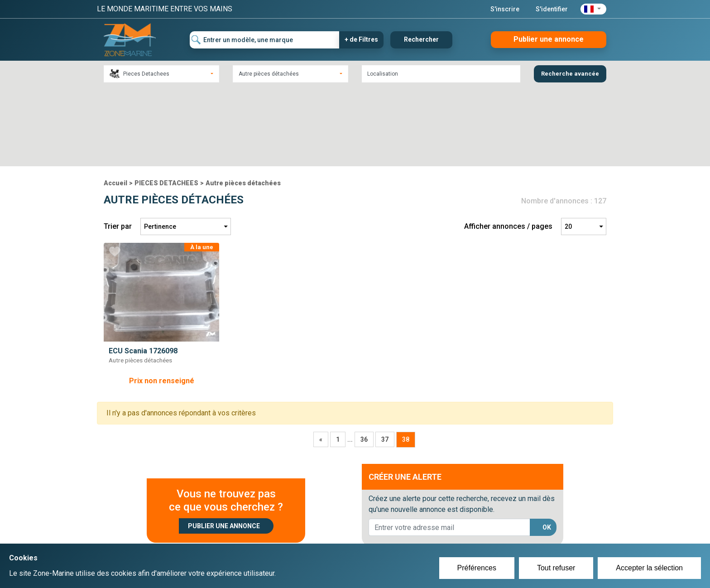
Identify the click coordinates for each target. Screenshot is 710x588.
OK (547, 448)
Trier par (118, 147)
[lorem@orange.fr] (449, 448)
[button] (593, 9)
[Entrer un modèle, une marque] (265, 40)
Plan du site (476, 525)
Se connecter (307, 535)
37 (385, 360)
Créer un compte (312, 525)
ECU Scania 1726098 (143, 272)
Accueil (115, 104)
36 (364, 360)
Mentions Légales (486, 535)
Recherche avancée (570, 74)
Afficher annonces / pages (508, 147)
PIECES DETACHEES (166, 104)
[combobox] (161, 74)
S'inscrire (505, 9)
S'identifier (552, 9)
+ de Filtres (361, 39)
